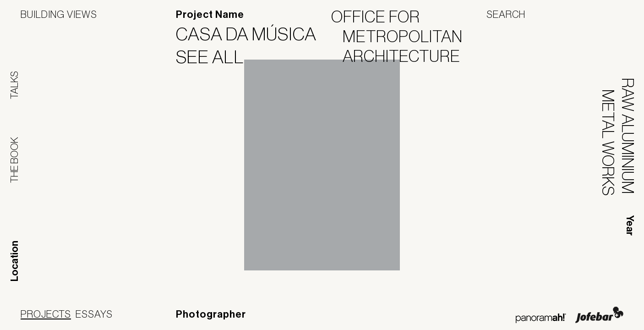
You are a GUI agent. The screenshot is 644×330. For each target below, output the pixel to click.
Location (15, 261)
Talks (14, 85)
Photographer (211, 314)
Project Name (210, 15)
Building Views (59, 14)
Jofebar (599, 315)
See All (216, 57)
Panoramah (541, 318)
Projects (46, 314)
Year (630, 225)
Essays (94, 314)
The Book (14, 160)
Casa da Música (252, 34)
